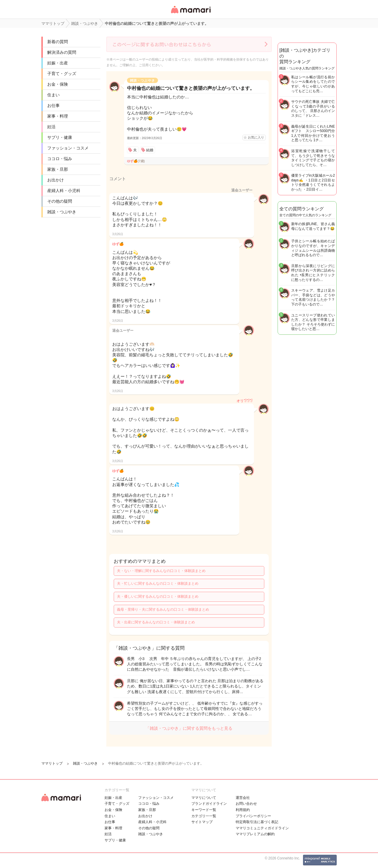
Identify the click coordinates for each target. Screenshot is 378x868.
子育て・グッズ (62, 74)
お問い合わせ (246, 804)
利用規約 (243, 810)
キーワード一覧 (204, 810)
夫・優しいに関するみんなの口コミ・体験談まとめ (158, 596)
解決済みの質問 (62, 52)
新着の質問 (58, 42)
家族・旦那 (58, 169)
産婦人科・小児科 (64, 191)
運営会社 (243, 798)
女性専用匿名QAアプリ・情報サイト (190, 14)
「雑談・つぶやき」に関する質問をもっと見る (189, 728)
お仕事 (53, 105)
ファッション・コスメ (68, 148)
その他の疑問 (60, 201)
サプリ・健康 (60, 137)
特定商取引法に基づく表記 (257, 822)
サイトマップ (202, 822)
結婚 (150, 150)
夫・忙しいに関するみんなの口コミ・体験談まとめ (158, 583)
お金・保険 (58, 84)
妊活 (51, 127)
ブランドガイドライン (209, 804)
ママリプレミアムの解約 (255, 834)
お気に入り (256, 137)
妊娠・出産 (58, 63)
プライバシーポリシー (253, 816)
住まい (53, 95)
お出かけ (56, 180)
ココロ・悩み (60, 159)
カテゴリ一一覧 (204, 816)
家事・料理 (58, 116)
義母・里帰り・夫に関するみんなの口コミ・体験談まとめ (163, 609)
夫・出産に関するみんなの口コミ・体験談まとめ (156, 622)
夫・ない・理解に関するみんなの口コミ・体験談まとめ (161, 571)
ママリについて (204, 798)
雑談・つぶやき (62, 212)
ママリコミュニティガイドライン (262, 828)
